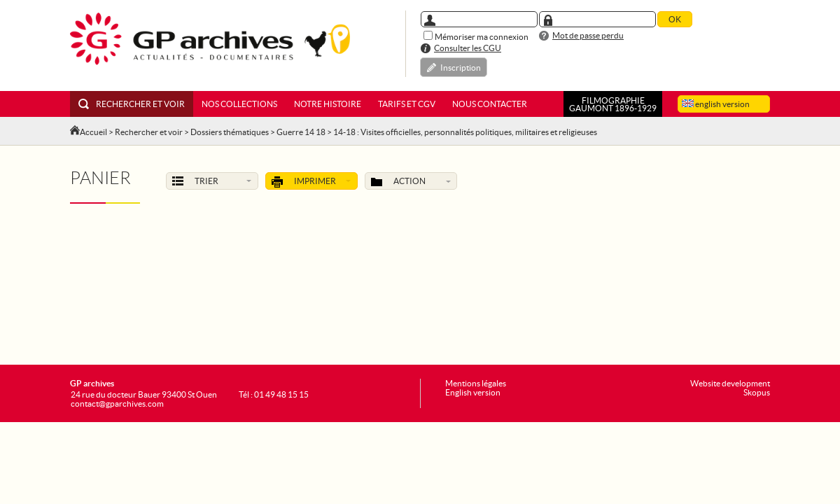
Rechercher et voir (132, 104)
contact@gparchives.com (117, 404)
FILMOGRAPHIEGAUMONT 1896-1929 (613, 104)
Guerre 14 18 (301, 132)
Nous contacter (490, 104)
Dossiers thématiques (230, 132)
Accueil (93, 132)
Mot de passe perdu (588, 35)
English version (473, 392)
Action (411, 182)
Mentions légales (476, 383)
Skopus (757, 392)
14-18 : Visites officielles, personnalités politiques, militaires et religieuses (465, 132)
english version (716, 104)
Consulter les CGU (468, 48)
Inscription (461, 68)
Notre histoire (328, 104)
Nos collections (239, 104)
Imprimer (311, 182)
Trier (212, 182)
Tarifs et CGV (407, 104)
